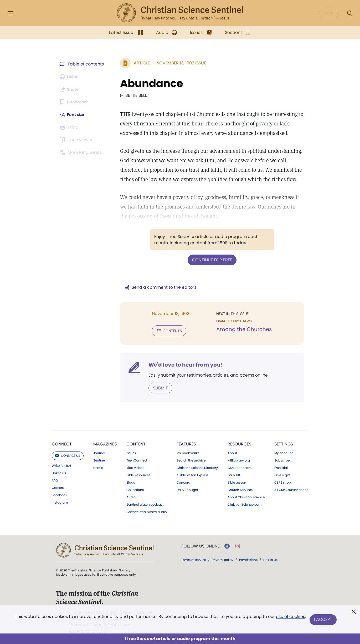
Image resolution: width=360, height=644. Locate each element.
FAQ (55, 479)
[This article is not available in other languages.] (81, 153)
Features (186, 443)
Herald (98, 467)
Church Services (240, 489)
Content (136, 443)
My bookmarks (188, 452)
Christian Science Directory (197, 467)
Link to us (59, 472)
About (232, 452)
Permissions (248, 559)
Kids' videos (135, 467)
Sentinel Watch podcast (145, 504)
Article (139, 63)
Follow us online (200, 545)
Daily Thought (187, 489)
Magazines (105, 443)
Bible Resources (138, 474)
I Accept (323, 620)
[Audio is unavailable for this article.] (70, 77)
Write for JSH (61, 465)
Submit (158, 387)
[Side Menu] (11, 13)
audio (147, 511)
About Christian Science (246, 496)
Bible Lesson (237, 481)
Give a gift (282, 474)
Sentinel (99, 459)
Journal (99, 452)
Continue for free (211, 260)
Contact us (68, 455)
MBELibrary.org (239, 459)
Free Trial (281, 467)
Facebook (59, 494)
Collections (135, 489)
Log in (329, 13)
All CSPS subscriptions (291, 489)
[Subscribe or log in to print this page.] (69, 127)
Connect (62, 443)
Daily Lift (234, 474)
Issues (131, 452)
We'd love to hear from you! (183, 364)
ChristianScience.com (245, 504)
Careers (58, 487)
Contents (166, 330)
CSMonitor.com (240, 467)
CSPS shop (283, 481)
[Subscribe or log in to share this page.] (70, 89)
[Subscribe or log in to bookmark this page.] (75, 102)
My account (284, 452)
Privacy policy (223, 559)
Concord (183, 481)
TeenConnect (137, 459)
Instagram (60, 501)
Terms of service (194, 559)
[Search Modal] (349, 13)
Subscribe (282, 459)
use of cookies (290, 618)
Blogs (131, 481)
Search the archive (191, 459)
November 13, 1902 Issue (179, 63)
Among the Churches (243, 329)
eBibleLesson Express (192, 474)
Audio (131, 496)
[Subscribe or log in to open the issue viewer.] (77, 140)
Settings (284, 443)
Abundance (149, 83)
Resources (239, 443)
